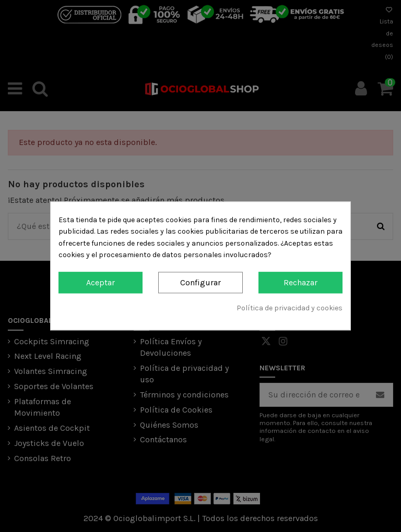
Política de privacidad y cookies (290, 308)
